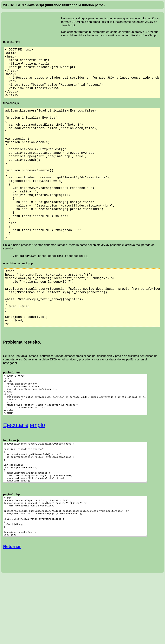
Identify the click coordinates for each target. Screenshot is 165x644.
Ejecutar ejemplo (24, 434)
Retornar (12, 571)
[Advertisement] (32, 23)
